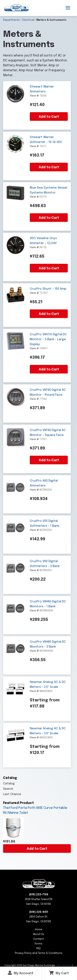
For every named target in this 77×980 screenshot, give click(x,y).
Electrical (28, 20)
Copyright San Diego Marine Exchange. (30, 965)
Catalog (9, 784)
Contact (38, 939)
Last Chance (12, 794)
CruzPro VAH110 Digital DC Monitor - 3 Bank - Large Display (48, 339)
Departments (11, 20)
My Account (21, 973)
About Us (39, 934)
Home (39, 930)
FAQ (38, 949)
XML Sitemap (64, 965)
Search (8, 789)
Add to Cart (37, 849)
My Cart (59, 973)
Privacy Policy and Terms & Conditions (39, 953)
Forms (38, 944)
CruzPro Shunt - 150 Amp (48, 289)
